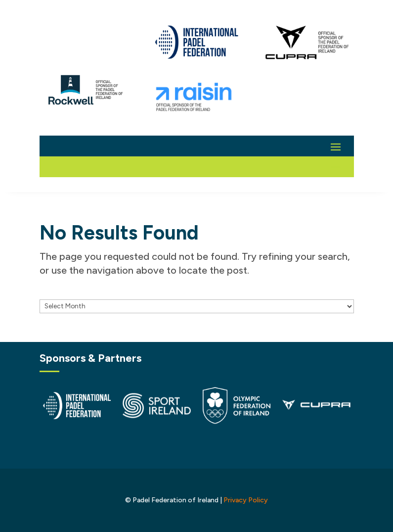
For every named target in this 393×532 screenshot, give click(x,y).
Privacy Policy (246, 500)
